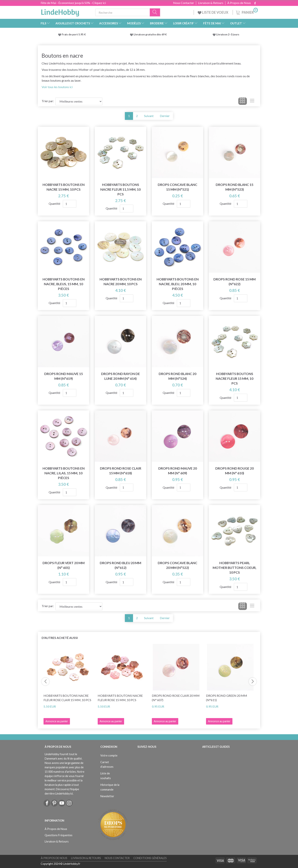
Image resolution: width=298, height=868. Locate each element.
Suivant (149, 116)
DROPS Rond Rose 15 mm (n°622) (235, 282)
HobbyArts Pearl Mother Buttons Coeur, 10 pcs (235, 568)
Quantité (55, 203)
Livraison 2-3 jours (228, 34)
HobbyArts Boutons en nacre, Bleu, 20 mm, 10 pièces (178, 284)
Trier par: (48, 101)
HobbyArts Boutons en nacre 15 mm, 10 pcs (64, 187)
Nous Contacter (184, 3)
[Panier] (246, 12)
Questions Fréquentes (59, 835)
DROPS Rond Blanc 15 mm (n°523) (235, 187)
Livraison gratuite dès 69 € (151, 34)
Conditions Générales (150, 858)
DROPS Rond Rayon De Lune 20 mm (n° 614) (120, 376)
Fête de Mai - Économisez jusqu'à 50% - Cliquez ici (73, 3)
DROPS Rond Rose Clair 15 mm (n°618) (121, 471)
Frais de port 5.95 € (74, 34)
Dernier (165, 116)
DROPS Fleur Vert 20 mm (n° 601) (64, 565)
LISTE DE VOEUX (213, 12)
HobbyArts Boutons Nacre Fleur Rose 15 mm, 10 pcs (120, 698)
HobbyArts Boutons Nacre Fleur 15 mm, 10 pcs (235, 379)
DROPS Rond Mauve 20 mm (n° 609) (178, 471)
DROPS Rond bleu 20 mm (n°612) (120, 565)
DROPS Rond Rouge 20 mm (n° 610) (235, 471)
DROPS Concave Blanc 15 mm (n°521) (178, 187)
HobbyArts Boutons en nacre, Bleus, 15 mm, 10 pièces (64, 284)
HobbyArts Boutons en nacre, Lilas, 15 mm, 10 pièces (64, 473)
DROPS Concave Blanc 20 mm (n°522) (178, 565)
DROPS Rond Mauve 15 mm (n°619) (64, 376)
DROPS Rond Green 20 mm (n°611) (227, 698)
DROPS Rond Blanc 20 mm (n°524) (178, 376)
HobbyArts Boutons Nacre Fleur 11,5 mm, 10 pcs (120, 189)
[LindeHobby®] (60, 12)
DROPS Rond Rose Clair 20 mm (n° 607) (176, 698)
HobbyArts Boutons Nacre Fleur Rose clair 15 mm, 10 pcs (67, 698)
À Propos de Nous (239, 3)
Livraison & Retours (211, 3)
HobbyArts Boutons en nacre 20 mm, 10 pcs (121, 282)
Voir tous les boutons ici (57, 87)
